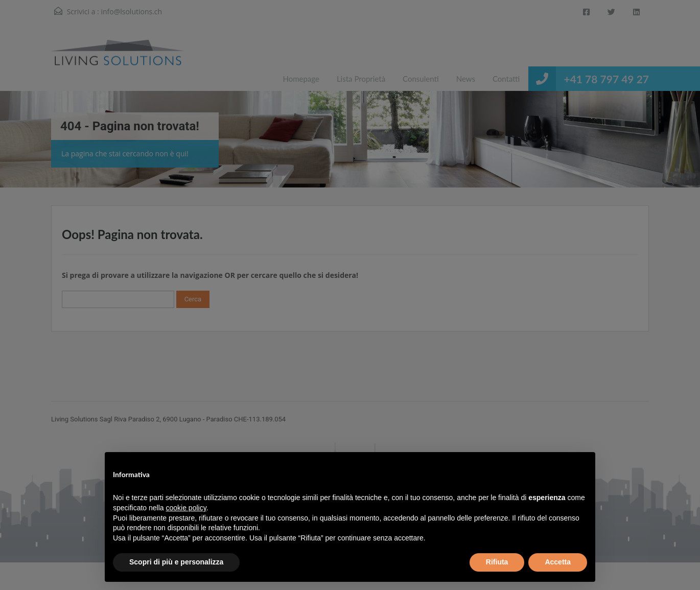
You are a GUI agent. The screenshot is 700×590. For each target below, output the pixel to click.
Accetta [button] (558, 562)
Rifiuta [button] (497, 562)
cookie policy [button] (186, 508)
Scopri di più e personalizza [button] (176, 562)
